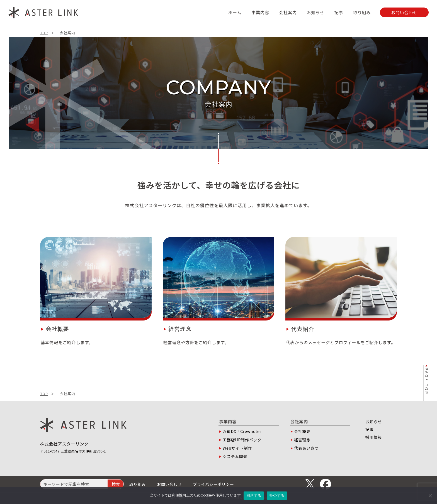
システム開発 (235, 456)
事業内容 (260, 12)
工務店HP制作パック (242, 440)
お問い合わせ (169, 484)
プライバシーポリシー (213, 484)
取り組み (362, 12)
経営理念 (302, 440)
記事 (339, 12)
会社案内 (288, 12)
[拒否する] (430, 496)
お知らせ (315, 12)
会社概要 (302, 431)
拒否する (277, 496)
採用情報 (374, 437)
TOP (44, 33)
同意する (254, 496)
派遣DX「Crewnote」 (243, 431)
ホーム (235, 12)
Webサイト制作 (237, 448)
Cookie (206, 495)
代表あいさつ (306, 448)
